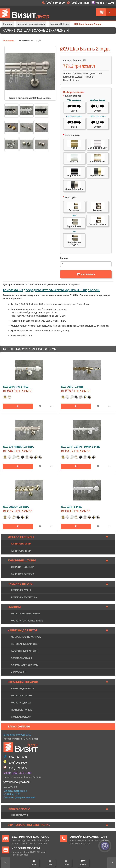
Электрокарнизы (21, 658)
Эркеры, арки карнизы (25, 665)
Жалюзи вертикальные (25, 614)
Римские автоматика (24, 597)
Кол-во (64, 258)
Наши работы (19, 815)
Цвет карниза (72, 135)
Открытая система (23, 567)
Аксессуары (19, 672)
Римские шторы (21, 590)
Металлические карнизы (26, 637)
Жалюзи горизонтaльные (27, 621)
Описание (8, 41)
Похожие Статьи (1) (30, 41)
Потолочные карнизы (25, 644)
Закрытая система (22, 574)
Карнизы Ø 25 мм (21, 551)
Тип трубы (71, 197)
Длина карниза (73, 96)
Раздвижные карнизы (25, 651)
